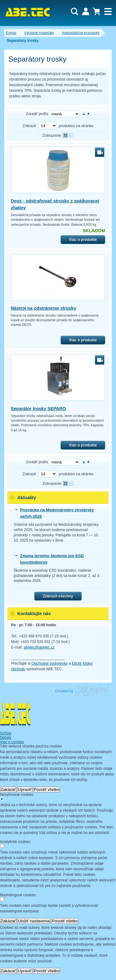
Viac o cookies (12, 742)
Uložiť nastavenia (34, 921)
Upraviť (25, 789)
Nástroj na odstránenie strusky (43, 308)
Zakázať (8, 789)
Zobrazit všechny (58, 596)
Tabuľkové (71, 135)
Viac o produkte (83, 240)
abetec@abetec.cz (39, 647)
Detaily (6, 738)
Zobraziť (30, 126)
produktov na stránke (76, 126)
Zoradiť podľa (37, 114)
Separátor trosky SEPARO (38, 409)
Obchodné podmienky (50, 663)
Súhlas (6, 733)
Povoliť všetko (47, 789)
